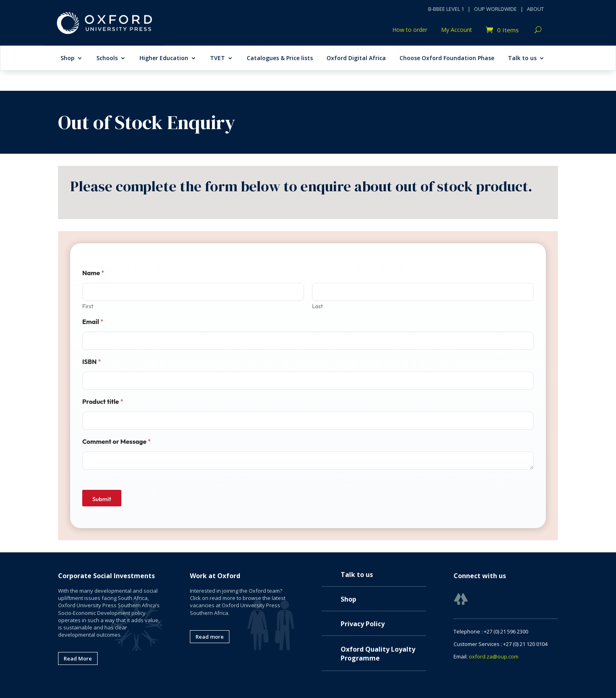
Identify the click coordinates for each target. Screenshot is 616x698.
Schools (107, 59)
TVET (217, 59)
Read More (78, 658)
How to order (410, 30)
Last (317, 306)
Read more (210, 637)
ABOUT (535, 9)
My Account (457, 30)
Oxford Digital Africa (356, 59)
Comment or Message (117, 442)
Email (93, 322)
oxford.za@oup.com (494, 656)
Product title (103, 402)
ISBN (92, 362)
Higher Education (164, 59)
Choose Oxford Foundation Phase (447, 59)
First (88, 306)
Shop (68, 59)
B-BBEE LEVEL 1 (446, 9)
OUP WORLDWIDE (495, 9)
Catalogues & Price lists (280, 59)
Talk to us (522, 59)
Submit (102, 499)
